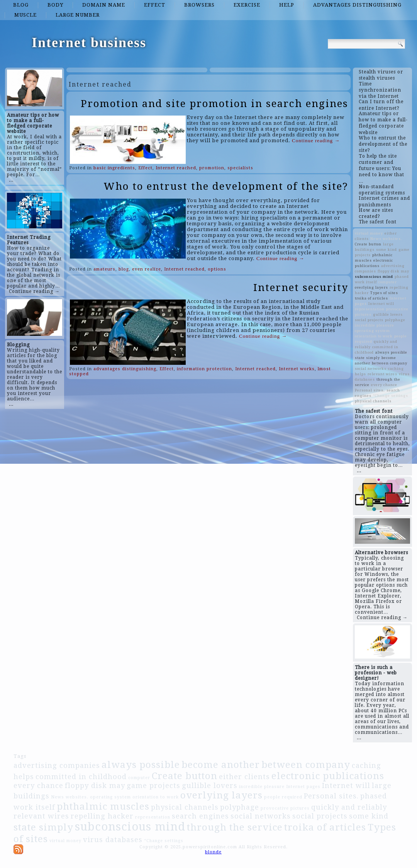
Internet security (301, 288)
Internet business (89, 43)
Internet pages (303, 787)
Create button (368, 244)
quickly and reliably (349, 807)
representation (370, 309)
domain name (104, 5)
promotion (212, 168)
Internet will (381, 304)
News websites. (386, 239)
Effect (155, 5)
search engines (200, 816)
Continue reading (316, 140)
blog (21, 5)
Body (55, 5)
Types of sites (384, 293)
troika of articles (371, 298)
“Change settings (391, 396)
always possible (391, 352)
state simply (367, 358)
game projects (153, 785)
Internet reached (176, 168)
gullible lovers (388, 314)
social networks (371, 368)
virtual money (369, 233)
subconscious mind (374, 277)
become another (221, 765)
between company (390, 363)
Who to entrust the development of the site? (226, 186)
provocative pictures (285, 808)
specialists (240, 168)
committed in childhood (81, 777)
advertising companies (57, 765)
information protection (204, 369)
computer (388, 282)
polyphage (395, 320)
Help (287, 5)
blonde (213, 852)
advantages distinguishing (357, 5)
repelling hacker (102, 816)
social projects (369, 320)
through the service (235, 827)
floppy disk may (393, 271)
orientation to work (374, 336)
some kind (386, 249)
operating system (372, 331)
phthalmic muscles (103, 806)
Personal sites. (370, 390)
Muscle (25, 15)
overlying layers (371, 287)
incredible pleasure (375, 325)
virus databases (113, 840)
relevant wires (382, 374)
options (217, 269)
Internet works (297, 369)
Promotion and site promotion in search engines (214, 104)
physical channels (373, 401)
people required (283, 797)
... (11, 180)
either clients (244, 777)
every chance (384, 385)
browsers (199, 5)
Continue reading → (34, 291)
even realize (147, 269)
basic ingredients (114, 168)
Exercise (247, 5)
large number (78, 15)
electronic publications (328, 776)
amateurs (104, 269)
